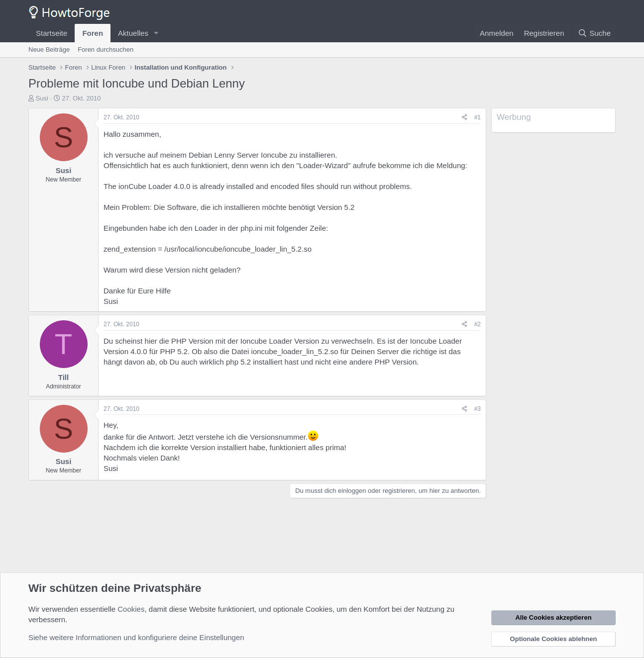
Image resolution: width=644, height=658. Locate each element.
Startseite (52, 33)
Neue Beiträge (49, 49)
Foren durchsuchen (106, 49)
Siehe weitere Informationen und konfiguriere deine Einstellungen (136, 637)
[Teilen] (465, 118)
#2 (478, 324)
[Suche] (594, 33)
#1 (478, 117)
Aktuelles (133, 33)
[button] (156, 33)
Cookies (131, 609)
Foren (93, 33)
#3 (478, 409)
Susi (42, 98)
